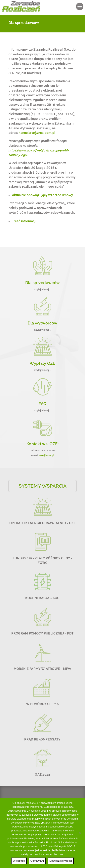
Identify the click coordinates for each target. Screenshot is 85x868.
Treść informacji (24, 221)
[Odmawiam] (80, 833)
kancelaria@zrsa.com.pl (37, 133)
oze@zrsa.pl (47, 455)
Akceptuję (19, 861)
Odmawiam (37, 861)
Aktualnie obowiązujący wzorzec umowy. (43, 195)
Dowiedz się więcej (61, 861)
